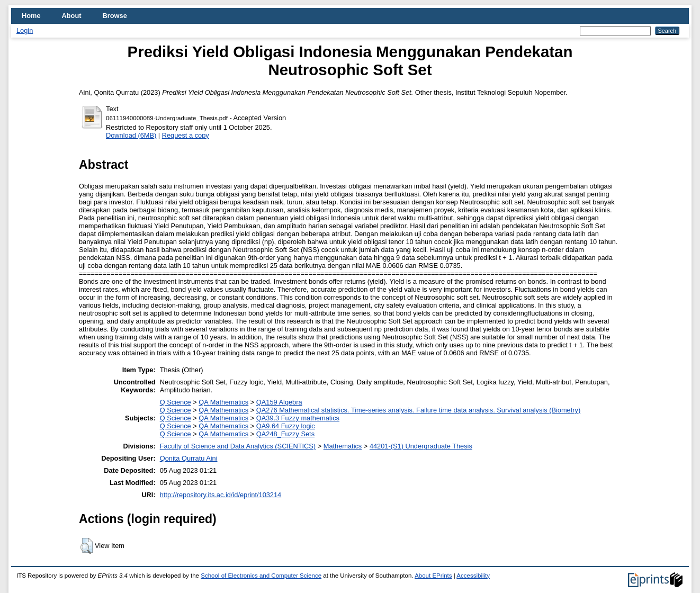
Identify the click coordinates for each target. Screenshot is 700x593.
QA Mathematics (223, 402)
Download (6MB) (131, 135)
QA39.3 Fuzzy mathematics (298, 418)
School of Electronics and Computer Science (261, 576)
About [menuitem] (72, 16)
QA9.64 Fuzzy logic (286, 426)
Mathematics (343, 446)
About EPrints (433, 576)
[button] (87, 546)
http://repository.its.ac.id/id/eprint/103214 (221, 495)
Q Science (176, 402)
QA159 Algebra (279, 402)
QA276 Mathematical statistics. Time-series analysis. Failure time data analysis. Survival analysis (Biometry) (418, 410)
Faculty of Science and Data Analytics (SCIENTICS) (238, 446)
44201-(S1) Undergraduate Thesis (421, 446)
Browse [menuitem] (115, 16)
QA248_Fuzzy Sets (285, 434)
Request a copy (186, 135)
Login (25, 30)
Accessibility (473, 576)
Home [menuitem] (31, 16)
